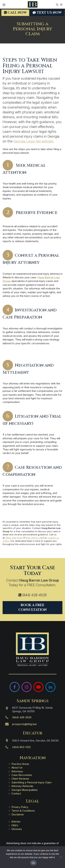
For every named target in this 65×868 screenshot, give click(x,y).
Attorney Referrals (22, 786)
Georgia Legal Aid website (33, 141)
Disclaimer (18, 814)
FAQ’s (15, 825)
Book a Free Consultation (32, 607)
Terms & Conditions (23, 811)
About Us (17, 768)
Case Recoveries (22, 775)
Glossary (17, 829)
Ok (33, 863)
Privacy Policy (20, 807)
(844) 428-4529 (14, 538)
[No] (61, 857)
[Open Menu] (4, 5)
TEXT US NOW (47, 13)
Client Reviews (20, 779)
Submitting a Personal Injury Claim (32, 782)
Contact (16, 793)
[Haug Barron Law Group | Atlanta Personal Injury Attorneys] (32, 649)
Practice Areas (20, 764)
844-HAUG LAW (35, 538)
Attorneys (17, 771)
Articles (16, 822)
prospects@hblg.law (24, 724)
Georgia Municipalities (25, 790)
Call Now (15, 13)
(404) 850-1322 (21, 747)
